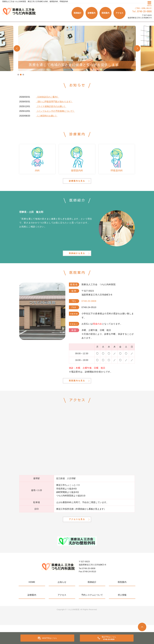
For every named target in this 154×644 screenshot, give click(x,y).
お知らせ (62, 601)
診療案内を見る (77, 185)
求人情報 (122, 614)
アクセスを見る (77, 537)
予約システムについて (92, 614)
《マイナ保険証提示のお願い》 (51, 106)
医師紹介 (78, 13)
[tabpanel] (77, 48)
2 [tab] (21, 75)
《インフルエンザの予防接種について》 (55, 111)
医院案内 (106, 13)
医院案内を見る (77, 394)
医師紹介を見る (77, 262)
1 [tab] (18, 75)
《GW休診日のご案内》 (47, 97)
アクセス (119, 13)
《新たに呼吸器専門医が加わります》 (54, 102)
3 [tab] (23, 75)
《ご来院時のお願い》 (47, 116)
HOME (32, 601)
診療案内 (92, 13)
